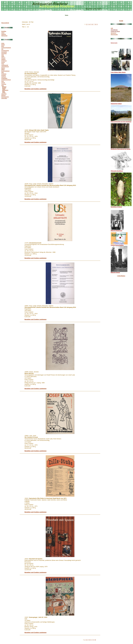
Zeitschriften (4, 98)
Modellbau (4, 31)
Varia (3, 86)
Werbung (3, 95)
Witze (3, 91)
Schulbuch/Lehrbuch (6, 80)
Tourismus (4, 84)
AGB (112, 28)
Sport (3, 81)
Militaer (3, 70)
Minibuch (4, 87)
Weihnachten (4, 36)
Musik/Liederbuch (5, 71)
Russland (4, 75)
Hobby (3, 56)
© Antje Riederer (121, 276)
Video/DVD (4, 94)
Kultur (3, 64)
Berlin (3, 46)
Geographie (4, 52)
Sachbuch (4, 77)
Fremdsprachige (5, 51)
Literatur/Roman (5, 67)
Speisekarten (5, 90)
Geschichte (4, 53)
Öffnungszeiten (114, 35)
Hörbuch (3, 58)
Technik (3, 83)
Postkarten (4, 74)
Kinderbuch (4, 61)
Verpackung (114, 33)
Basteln (3, 45)
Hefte (3, 55)
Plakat (4, 89)
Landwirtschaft (5, 65)
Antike (3, 43)
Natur (3, 72)
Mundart (4, 88)
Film (2, 49)
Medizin (3, 68)
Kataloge (3, 59)
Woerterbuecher (5, 97)
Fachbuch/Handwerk (6, 48)
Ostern (3, 33)
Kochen (3, 62)
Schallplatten (4, 78)
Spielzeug (4, 34)
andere (4, 92)
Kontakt (121, 21)
